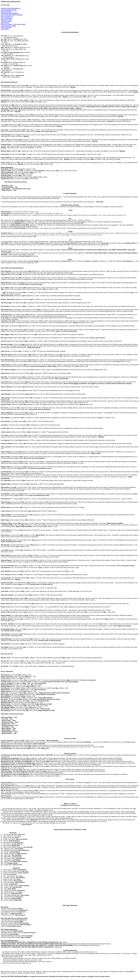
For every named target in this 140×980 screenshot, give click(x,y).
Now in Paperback (7, 18)
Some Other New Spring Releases (12, 15)
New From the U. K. (7, 16)
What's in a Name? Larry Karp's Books (13, 24)
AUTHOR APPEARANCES (70, 32)
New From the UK (7, 654)
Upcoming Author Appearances (11, 8)
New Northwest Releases (9, 10)
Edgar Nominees (6, 27)
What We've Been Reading (9, 13)
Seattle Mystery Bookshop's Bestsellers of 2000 (70, 830)
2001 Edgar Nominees (70, 905)
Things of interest (70, 753)
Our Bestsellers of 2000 (8, 26)
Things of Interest (6, 21)
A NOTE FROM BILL (70, 194)
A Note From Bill (6, 11)
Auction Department (70, 950)
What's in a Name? (70, 804)
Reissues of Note (6, 19)
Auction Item (5, 29)
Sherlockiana (5, 23)
